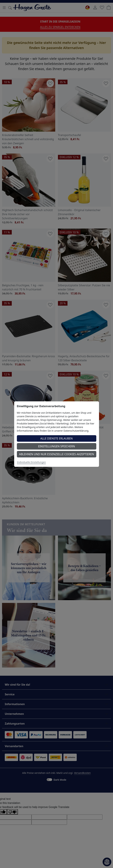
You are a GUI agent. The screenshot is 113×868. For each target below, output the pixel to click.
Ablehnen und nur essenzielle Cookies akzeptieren (57, 454)
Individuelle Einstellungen (32, 462)
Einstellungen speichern (56, 446)
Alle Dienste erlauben (57, 438)
